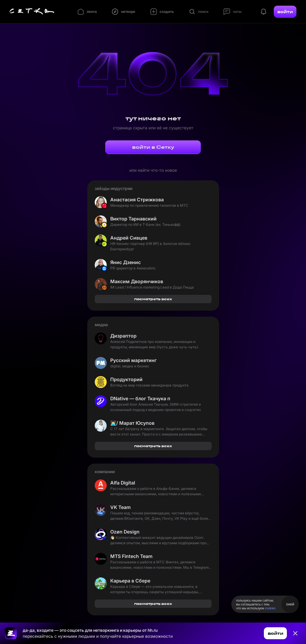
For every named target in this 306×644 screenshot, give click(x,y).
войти (285, 12)
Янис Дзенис (126, 262)
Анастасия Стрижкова (137, 200)
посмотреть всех (153, 299)
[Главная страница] (32, 12)
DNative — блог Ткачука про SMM (140, 398)
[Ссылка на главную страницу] (11, 633)
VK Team (120, 507)
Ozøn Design (125, 532)
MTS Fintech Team (131, 556)
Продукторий (126, 379)
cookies (270, 608)
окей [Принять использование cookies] (290, 604)
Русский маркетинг (133, 360)
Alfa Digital (123, 483)
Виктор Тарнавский (133, 219)
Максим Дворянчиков (137, 281)
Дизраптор (123, 336)
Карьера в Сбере (130, 581)
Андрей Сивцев (129, 238)
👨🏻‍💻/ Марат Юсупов (132, 423)
